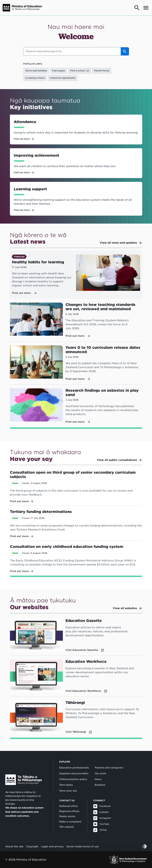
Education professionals (74, 768)
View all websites (128, 608)
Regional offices (69, 811)
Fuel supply (59, 71)
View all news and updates (121, 243)
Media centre (67, 816)
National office (68, 806)
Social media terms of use (82, 846)
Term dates (66, 785)
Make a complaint (70, 822)
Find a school (79, 71)
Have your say (68, 791)
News (98, 779)
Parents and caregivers (109, 768)
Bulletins (100, 785)
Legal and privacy (52, 846)
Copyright (32, 846)
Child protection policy (73, 779)
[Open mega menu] (146, 8)
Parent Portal (102, 71)
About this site (14, 846)
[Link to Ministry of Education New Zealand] (23, 780)
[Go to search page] (137, 8)
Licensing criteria (35, 78)
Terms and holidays (36, 71)
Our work (100, 773)
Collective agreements (63, 78)
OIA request (66, 827)
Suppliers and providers (74, 773)
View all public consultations (119, 460)
